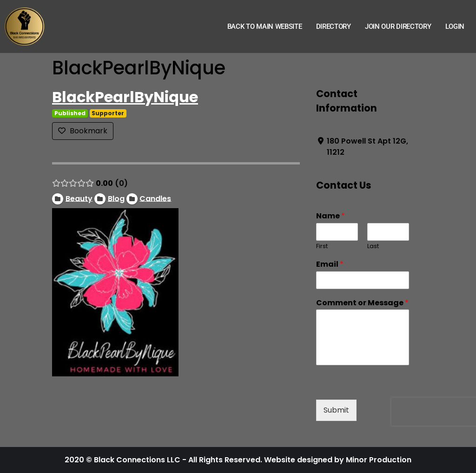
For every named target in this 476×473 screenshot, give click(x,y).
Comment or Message (362, 303)
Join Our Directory (398, 26)
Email (330, 265)
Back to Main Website (265, 26)
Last (373, 246)
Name (331, 216)
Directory (334, 26)
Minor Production (379, 460)
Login (455, 26)
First (322, 246)
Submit (336, 410)
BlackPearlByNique (125, 97)
